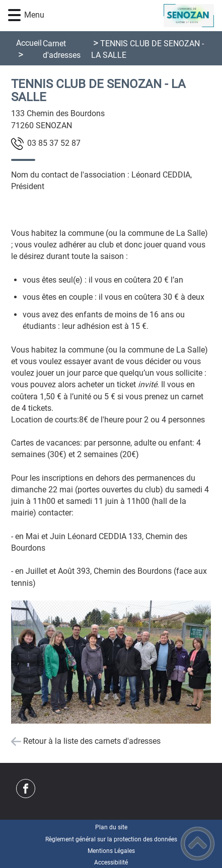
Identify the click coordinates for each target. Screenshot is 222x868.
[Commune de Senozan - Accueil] (128, 16)
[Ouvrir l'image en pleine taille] (111, 663)
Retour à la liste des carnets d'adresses (92, 741)
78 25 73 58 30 (54, 143)
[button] (14, 15)
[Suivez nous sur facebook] (26, 789)
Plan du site (111, 827)
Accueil (29, 43)
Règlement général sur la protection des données (111, 839)
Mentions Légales (111, 851)
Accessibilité (111, 862)
